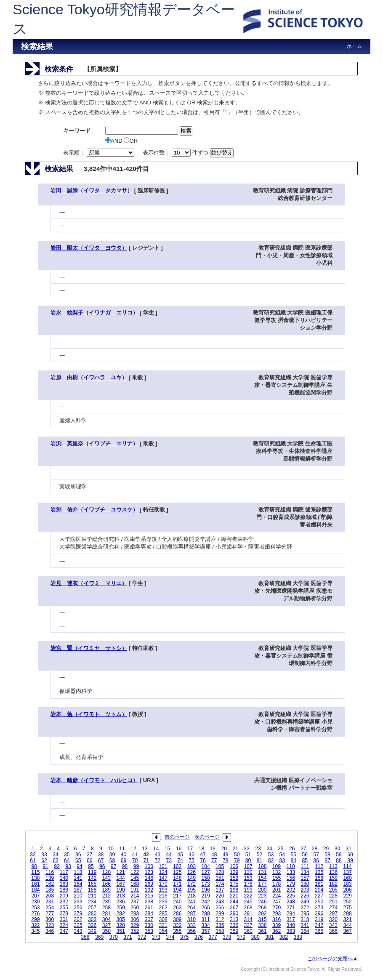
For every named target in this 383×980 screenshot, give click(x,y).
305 (120, 919)
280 (92, 913)
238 (149, 902)
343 (333, 925)
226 (305, 896)
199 (248, 890)
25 (281, 849)
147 (163, 878)
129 (234, 872)
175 (234, 884)
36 (78, 855)
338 (262, 925)
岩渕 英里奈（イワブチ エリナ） (94, 443)
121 (120, 872)
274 (333, 908)
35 (67, 855)
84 (294, 860)
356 (191, 931)
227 (319, 896)
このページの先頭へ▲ (332, 959)
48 (214, 855)
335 (220, 925)
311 (206, 919)
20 (224, 849)
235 (106, 902)
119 (92, 872)
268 (248, 908)
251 (333, 902)
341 (305, 925)
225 (291, 896)
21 (235, 849)
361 (262, 931)
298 (347, 913)
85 (305, 860)
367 (347, 931)
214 (135, 896)
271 (291, 908)
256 (78, 908)
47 (203, 855)
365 (319, 931)
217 (177, 896)
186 (64, 890)
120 (106, 872)
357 (206, 931)
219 (206, 896)
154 (262, 878)
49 (226, 855)
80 (248, 860)
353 (149, 931)
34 (56, 855)
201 (277, 890)
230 (35, 902)
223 (262, 896)
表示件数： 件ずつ (176, 153)
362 (277, 931)
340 (291, 925)
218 (191, 896)
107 (248, 866)
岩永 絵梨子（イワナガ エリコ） (94, 313)
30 (338, 849)
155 (277, 878)
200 (262, 890)
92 (57, 866)
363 (291, 931)
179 (291, 884)
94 (80, 866)
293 (277, 913)
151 (220, 878)
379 (241, 937)
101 (163, 866)
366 (333, 931)
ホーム (354, 46)
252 (347, 902)
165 (92, 884)
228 (333, 896)
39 (112, 855)
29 (326, 849)
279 (78, 913)
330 (149, 925)
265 (206, 908)
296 (319, 913)
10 (111, 849)
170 (163, 884)
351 (120, 931)
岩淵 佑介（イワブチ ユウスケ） (94, 510)
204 (319, 890)
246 (262, 902)
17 (190, 849)
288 (206, 913)
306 (135, 919)
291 (248, 913)
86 (316, 860)
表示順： (99, 153)
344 (347, 925)
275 (347, 908)
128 (220, 872)
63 (56, 860)
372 (142, 937)
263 (177, 908)
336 (234, 925)
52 (260, 855)
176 (248, 884)
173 (206, 884)
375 (184, 937)
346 (50, 931)
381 (269, 937)
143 (106, 878)
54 (282, 855)
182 (333, 884)
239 (163, 902)
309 (177, 919)
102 (177, 866)
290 (234, 913)
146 (149, 878)
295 (305, 913)
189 (106, 890)
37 (90, 855)
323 (50, 925)
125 (177, 872)
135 (319, 872)
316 (277, 919)
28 (315, 849)
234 (92, 902)
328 (120, 925)
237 (135, 902)
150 (206, 878)
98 (125, 866)
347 (64, 931)
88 (339, 860)
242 (206, 902)
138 (35, 878)
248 (291, 902)
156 (291, 878)
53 (271, 855)
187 (78, 890)
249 (305, 902)
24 (269, 849)
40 (124, 855)
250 (319, 902)
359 (234, 931)
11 (122, 849)
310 (191, 919)
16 (179, 849)
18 (202, 849)
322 (35, 925)
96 (102, 866)
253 (35, 908)
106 (234, 866)
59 (339, 855)
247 (277, 902)
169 (149, 884)
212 (106, 896)
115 (35, 872)
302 (78, 919)
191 (135, 890)
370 (114, 937)
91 (45, 866)
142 (92, 878)
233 (78, 902)
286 (177, 913)
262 (163, 908)
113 (333, 866)
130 (248, 872)
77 (214, 860)
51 (248, 855)
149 (191, 878)
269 (262, 908)
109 (277, 866)
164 (78, 884)
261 (149, 908)
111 (305, 866)
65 (78, 860)
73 (169, 860)
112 (319, 866)
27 (303, 849)
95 (91, 866)
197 (220, 890)
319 (319, 919)
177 (262, 884)
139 (50, 878)
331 (163, 925)
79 (237, 860)
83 (282, 860)
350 (106, 931)
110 (291, 866)
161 (35, 884)
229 (347, 896)
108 (262, 866)
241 (191, 902)
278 (64, 913)
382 (284, 937)
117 (64, 872)
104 (205, 866)
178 (277, 884)
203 (305, 890)
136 (333, 872)
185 (50, 890)
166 (106, 884)
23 (258, 849)
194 (177, 890)
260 (135, 908)
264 (191, 908)
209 (64, 896)
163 (64, 884)
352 (135, 931)
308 (163, 919)
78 (226, 860)
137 (347, 872)
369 (99, 937)
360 (248, 931)
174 (220, 884)
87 (327, 860)
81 (260, 860)
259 (120, 908)
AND (114, 141)
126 (191, 872)
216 (163, 896)
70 (135, 860)
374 (170, 937)
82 (271, 860)
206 (347, 890)
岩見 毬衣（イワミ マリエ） (89, 583)
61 (33, 860)
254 (50, 908)
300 (50, 919)
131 (262, 872)
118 (78, 872)
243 (220, 902)
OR (131, 141)
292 (262, 913)
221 (234, 896)
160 (347, 878)
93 (68, 866)
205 (333, 890)
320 (333, 919)
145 (135, 878)
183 (347, 884)
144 (120, 878)
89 (350, 860)
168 (135, 884)
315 (262, 919)
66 (90, 860)
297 (333, 913)
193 (163, 890)
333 (191, 925)
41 (135, 855)
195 (191, 890)
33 (44, 855)
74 (180, 860)
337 (248, 925)
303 (92, 919)
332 (177, 925)
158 (319, 878)
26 (292, 849)
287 (191, 913)
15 (168, 849)
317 (291, 919)
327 (106, 925)
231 (50, 902)
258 (106, 908)
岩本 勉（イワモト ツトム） (89, 714)
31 (349, 849)
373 (156, 937)
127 (206, 872)
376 (199, 937)
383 (298, 937)
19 (213, 849)
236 (120, 902)
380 (255, 937)
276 (35, 913)
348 (78, 931)
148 (177, 878)
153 (248, 878)
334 (206, 925)
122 (135, 872)
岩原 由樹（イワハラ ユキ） (89, 377)
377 (213, 937)
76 (203, 860)
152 (234, 878)
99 (136, 866)
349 (92, 931)
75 (191, 860)
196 (206, 890)
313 (234, 919)
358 (220, 931)
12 (133, 849)
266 (220, 908)
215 (149, 896)
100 (149, 866)
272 (305, 908)
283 (135, 913)
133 (291, 872)
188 (92, 890)
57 (316, 855)
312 (220, 919)
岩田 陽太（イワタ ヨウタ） (89, 248)
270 (277, 908)
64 (67, 860)
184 (35, 890)
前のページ (177, 837)
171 (177, 884)
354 (163, 931)
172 (191, 884)
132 (277, 872)
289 (220, 913)
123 (149, 872)
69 (124, 860)
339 (277, 925)
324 (64, 925)
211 (92, 896)
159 (333, 878)
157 (305, 878)
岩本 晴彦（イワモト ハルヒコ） (94, 780)
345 (35, 931)
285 (163, 913)
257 (92, 908)
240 (177, 902)
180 (305, 884)
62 (44, 860)
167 (120, 884)
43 (157, 855)
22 (247, 849)
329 (135, 925)
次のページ (207, 837)
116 (50, 872)
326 (92, 925)
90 (34, 866)
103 (191, 866)
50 (237, 855)
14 (156, 849)
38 (101, 855)
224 (277, 896)
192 (149, 890)
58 (327, 855)
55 (294, 855)
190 (120, 890)
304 (106, 919)
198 (234, 890)
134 (305, 872)
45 (180, 855)
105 (220, 866)
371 (128, 937)
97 (114, 866)
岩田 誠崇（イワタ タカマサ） (92, 190)
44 (169, 855)
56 (305, 855)
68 (112, 860)
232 (64, 902)
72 (157, 860)
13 (145, 849)
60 (350, 855)
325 (78, 925)
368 (85, 937)
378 (227, 937)
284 (149, 913)
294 (291, 913)
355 (177, 931)
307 (149, 919)
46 (191, 855)
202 (291, 890)
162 (50, 884)
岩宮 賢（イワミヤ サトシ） (89, 648)
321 (347, 919)
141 (78, 878)
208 (50, 896)
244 (234, 902)
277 (50, 913)
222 (248, 896)
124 (163, 872)
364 (305, 931)
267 (234, 908)
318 (305, 919)
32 (33, 855)
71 (146, 860)
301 (64, 919)
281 (106, 913)
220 (220, 896)
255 (64, 908)
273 (319, 908)
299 (35, 919)
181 (319, 884)
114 (347, 866)
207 (35, 896)
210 (78, 896)
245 (248, 902)
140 (64, 878)
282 (120, 913)
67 (101, 860)
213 (120, 896)
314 (248, 919)
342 (319, 925)
